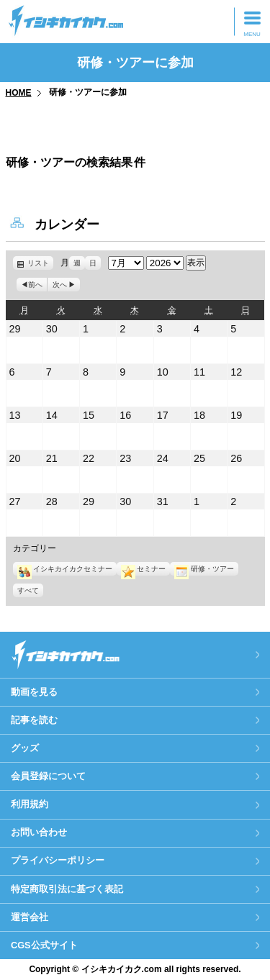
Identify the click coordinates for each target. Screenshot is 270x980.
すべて (28, 590)
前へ (35, 285)
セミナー (143, 569)
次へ (60, 285)
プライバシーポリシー (58, 860)
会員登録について (48, 776)
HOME (19, 93)
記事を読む (34, 720)
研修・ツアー (204, 569)
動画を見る (34, 692)
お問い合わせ (39, 832)
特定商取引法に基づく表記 (67, 889)
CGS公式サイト (44, 945)
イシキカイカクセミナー (65, 569)
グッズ (25, 748)
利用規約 (30, 804)
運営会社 (30, 917)
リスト (40, 263)
